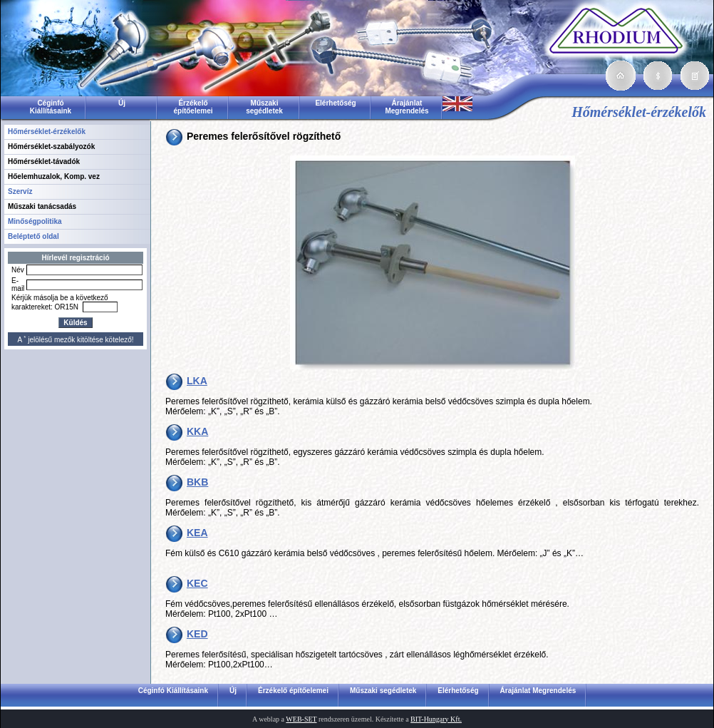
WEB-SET (301, 719)
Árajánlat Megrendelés (407, 107)
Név (18, 270)
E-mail (18, 284)
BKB (197, 482)
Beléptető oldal (33, 236)
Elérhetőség (335, 103)
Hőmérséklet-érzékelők (47, 132)
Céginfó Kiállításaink (51, 107)
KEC (197, 583)
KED (197, 634)
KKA (197, 431)
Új (122, 103)
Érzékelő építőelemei (193, 107)
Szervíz (20, 191)
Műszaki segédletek (264, 107)
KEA (197, 533)
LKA (197, 381)
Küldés (75, 323)
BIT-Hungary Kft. (436, 719)
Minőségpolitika (35, 221)
